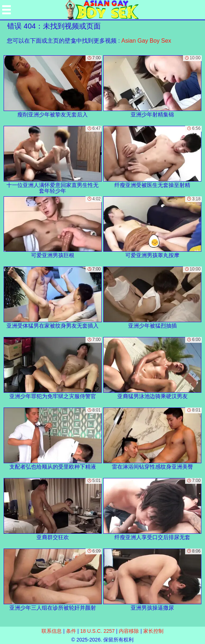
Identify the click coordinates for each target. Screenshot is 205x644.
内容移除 (129, 631)
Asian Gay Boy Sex (146, 41)
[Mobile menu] (6, 10)
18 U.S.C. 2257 (97, 631)
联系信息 (52, 631)
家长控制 (153, 631)
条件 (71, 631)
